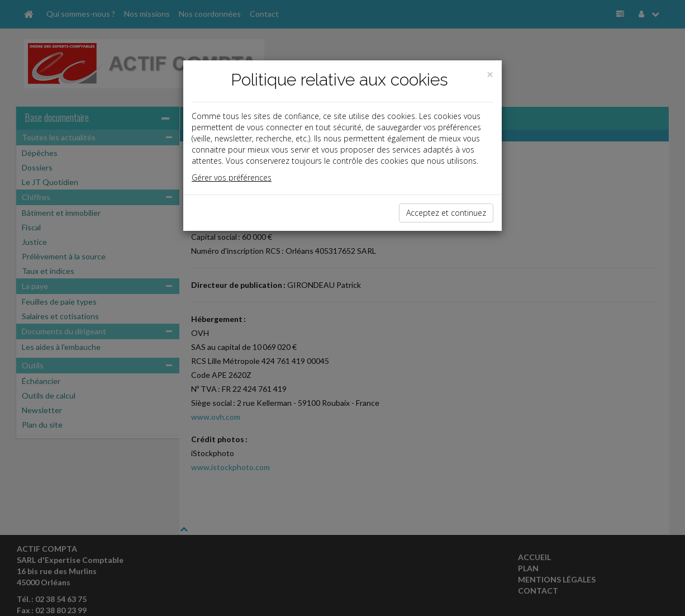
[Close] (490, 75)
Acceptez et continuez (446, 213)
